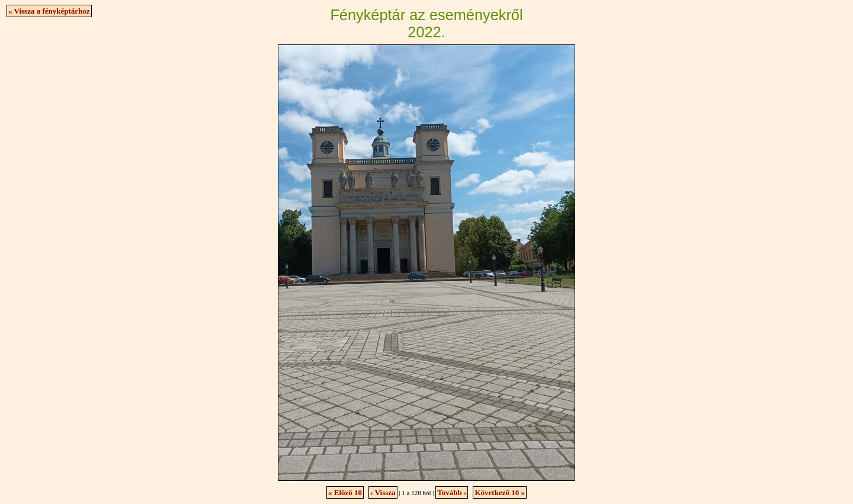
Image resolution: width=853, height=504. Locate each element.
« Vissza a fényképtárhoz (49, 11)
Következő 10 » (499, 492)
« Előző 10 (345, 492)
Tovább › (452, 492)
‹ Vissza (383, 492)
